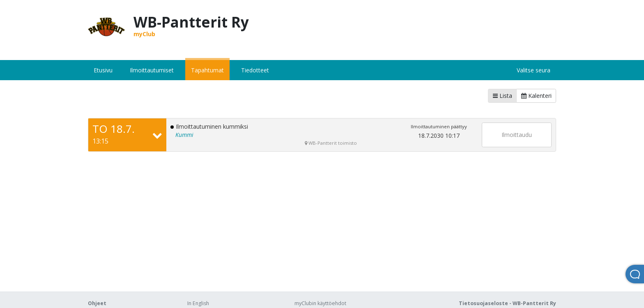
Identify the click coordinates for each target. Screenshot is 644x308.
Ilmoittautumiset (152, 70)
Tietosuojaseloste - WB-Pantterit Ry (507, 303)
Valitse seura (534, 70)
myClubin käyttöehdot (320, 303)
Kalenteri (536, 96)
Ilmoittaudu (517, 135)
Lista (503, 96)
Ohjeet (97, 303)
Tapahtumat (207, 70)
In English (198, 303)
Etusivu (103, 70)
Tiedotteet (255, 70)
